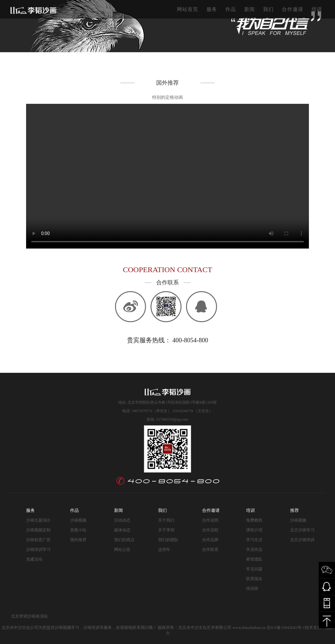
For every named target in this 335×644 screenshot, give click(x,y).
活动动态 (122, 520)
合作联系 (210, 549)
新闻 (250, 9)
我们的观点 (124, 540)
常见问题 (254, 569)
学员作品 (254, 549)
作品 (231, 9)
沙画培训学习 (38, 549)
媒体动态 (122, 530)
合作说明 (210, 520)
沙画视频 (78, 520)
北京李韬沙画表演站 (29, 616)
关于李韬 (166, 530)
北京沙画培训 (302, 540)
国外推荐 (78, 540)
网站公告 (122, 549)
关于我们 (166, 520)
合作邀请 (293, 9)
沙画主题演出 (38, 520)
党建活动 (34, 559)
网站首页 (188, 9)
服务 (212, 9)
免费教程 (254, 520)
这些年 (164, 549)
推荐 (294, 510)
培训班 (252, 588)
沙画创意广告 (38, 540)
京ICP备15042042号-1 (286, 627)
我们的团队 (168, 540)
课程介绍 (254, 530)
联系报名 (254, 579)
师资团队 (254, 559)
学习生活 (254, 540)
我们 (268, 9)
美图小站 (78, 530)
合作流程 (210, 530)
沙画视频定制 (38, 530)
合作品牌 (210, 540)
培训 (317, 9)
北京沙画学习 (302, 530)
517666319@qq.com (172, 419)
